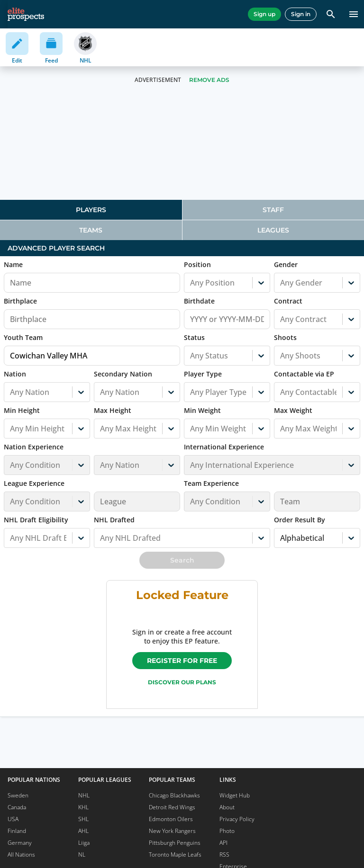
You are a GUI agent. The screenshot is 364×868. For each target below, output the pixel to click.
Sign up (264, 14)
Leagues (273, 230)
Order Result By (300, 520)
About (227, 807)
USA (13, 819)
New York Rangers (172, 831)
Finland (17, 831)
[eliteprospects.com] (26, 14)
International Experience (224, 447)
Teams (91, 230)
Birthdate (199, 301)
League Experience (34, 483)
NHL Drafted (114, 520)
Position (197, 264)
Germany (20, 843)
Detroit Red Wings (172, 807)
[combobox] (191, 283)
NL (82, 855)
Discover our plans (182, 682)
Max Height (113, 410)
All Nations (21, 855)
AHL (83, 831)
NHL (84, 795)
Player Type (203, 374)
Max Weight (293, 410)
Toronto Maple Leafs (175, 855)
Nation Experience (34, 447)
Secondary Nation (123, 374)
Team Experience (211, 483)
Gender (286, 264)
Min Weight (202, 410)
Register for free (182, 661)
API (223, 843)
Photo (227, 831)
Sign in (301, 14)
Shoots (285, 337)
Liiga (84, 843)
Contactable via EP (304, 374)
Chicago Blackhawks (174, 795)
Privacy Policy (237, 819)
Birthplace (20, 301)
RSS (224, 855)
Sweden (18, 795)
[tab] (91, 210)
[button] (47, 459)
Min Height (22, 410)
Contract (288, 301)
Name (13, 264)
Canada (17, 807)
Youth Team (23, 337)
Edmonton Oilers (171, 819)
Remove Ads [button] (209, 80)
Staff (273, 210)
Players (91, 210)
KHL (83, 807)
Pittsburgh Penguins (175, 843)
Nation (15, 374)
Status (194, 337)
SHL (83, 819)
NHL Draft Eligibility (36, 520)
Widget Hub (235, 795)
